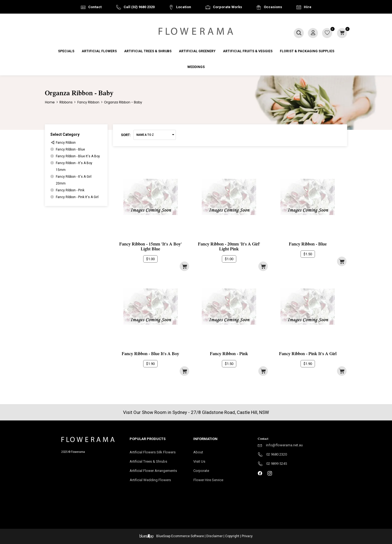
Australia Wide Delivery (200, 21)
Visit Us (202, 462)
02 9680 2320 (277, 454)
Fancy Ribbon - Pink (70, 190)
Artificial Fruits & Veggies (248, 51)
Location (184, 7)
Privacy (247, 536)
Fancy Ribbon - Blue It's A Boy (78, 156)
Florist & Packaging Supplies (307, 51)
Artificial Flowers (99, 51)
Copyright (232, 536)
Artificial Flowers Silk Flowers (153, 452)
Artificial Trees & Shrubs (148, 51)
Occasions (273, 7)
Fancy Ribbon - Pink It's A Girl (77, 197)
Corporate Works (227, 7)
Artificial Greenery (197, 51)
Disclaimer (215, 536)
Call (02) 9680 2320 (139, 7)
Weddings (196, 67)
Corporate (209, 472)
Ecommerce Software (188, 536)
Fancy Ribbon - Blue (70, 149)
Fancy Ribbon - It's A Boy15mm (74, 166)
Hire (308, 7)
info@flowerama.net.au (284, 445)
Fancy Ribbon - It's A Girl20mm (74, 180)
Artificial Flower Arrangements (156, 472)
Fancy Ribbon (66, 143)
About (198, 452)
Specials (66, 51)
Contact (95, 7)
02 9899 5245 (277, 464)
